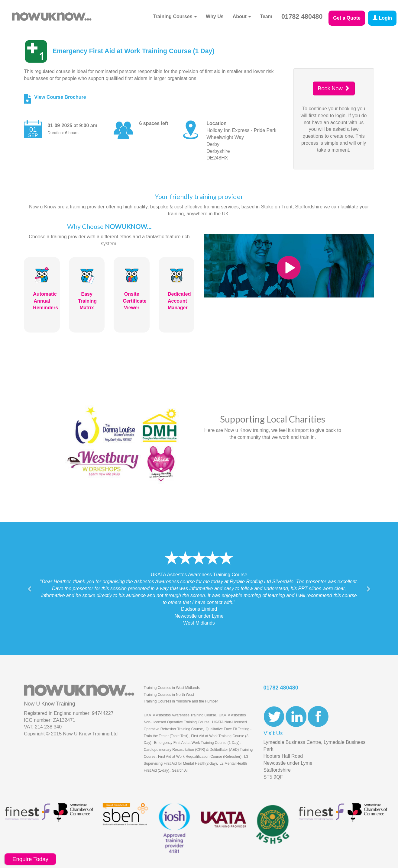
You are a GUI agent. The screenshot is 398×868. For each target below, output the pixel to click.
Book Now (334, 88)
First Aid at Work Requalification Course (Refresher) (200, 757)
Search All (180, 770)
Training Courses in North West (169, 695)
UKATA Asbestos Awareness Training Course (180, 715)
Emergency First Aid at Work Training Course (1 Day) (197, 743)
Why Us (215, 16)
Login (382, 18)
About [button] (242, 16)
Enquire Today (30, 859)
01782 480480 (302, 17)
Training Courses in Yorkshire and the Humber (181, 701)
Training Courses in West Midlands (171, 688)
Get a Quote (347, 18)
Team (266, 16)
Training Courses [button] (175, 16)
